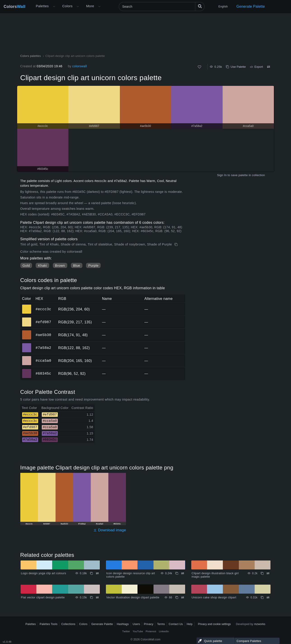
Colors (15, 7)
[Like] (199, 67)
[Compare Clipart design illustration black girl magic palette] (268, 573)
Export (256, 67)
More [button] (90, 6)
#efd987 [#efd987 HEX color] (27, 319)
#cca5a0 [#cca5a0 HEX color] (27, 357)
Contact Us (176, 624)
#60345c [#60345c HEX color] (27, 370)
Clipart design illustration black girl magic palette (215, 575)
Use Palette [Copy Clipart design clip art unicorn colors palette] (236, 67)
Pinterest (151, 631)
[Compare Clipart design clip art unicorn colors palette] (269, 67)
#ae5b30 (43, 335)
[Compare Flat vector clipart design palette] (97, 597)
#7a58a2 (43, 348)
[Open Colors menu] (78, 7)
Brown (60, 265)
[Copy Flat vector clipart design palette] (91, 597)
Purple (93, 265)
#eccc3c (43, 309)
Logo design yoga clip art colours (44, 573)
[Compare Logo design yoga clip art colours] (97, 573)
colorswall (80, 66)
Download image (110, 530)
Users (136, 624)
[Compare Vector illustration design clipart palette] (183, 597)
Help (190, 624)
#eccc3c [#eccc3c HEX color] (27, 306)
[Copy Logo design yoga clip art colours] (91, 573)
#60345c (43, 373)
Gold (26, 265)
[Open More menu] (54, 7)
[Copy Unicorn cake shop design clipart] (262, 597)
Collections (68, 624)
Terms (161, 624)
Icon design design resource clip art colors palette (131, 575)
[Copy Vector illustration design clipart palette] (177, 597)
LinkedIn (164, 631)
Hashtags (123, 624)
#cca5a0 (43, 361)
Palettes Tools (49, 624)
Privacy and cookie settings (214, 624)
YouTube (138, 631)
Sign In (222, 175)
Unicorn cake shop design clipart (214, 597)
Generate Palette (251, 6)
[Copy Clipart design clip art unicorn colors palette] (176, 245)
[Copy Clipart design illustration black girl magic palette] (262, 573)
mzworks (260, 624)
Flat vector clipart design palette (43, 597)
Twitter (126, 631)
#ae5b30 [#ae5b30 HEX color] (27, 332)
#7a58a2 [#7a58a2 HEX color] (27, 345)
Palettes (42, 6)
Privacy (149, 624)
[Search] (162, 7)
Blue (77, 265)
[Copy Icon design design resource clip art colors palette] (177, 573)
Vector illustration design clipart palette (133, 597)
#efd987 (43, 322)
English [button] (223, 7)
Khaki (42, 265)
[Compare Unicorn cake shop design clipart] (268, 597)
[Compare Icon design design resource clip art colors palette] (183, 573)
